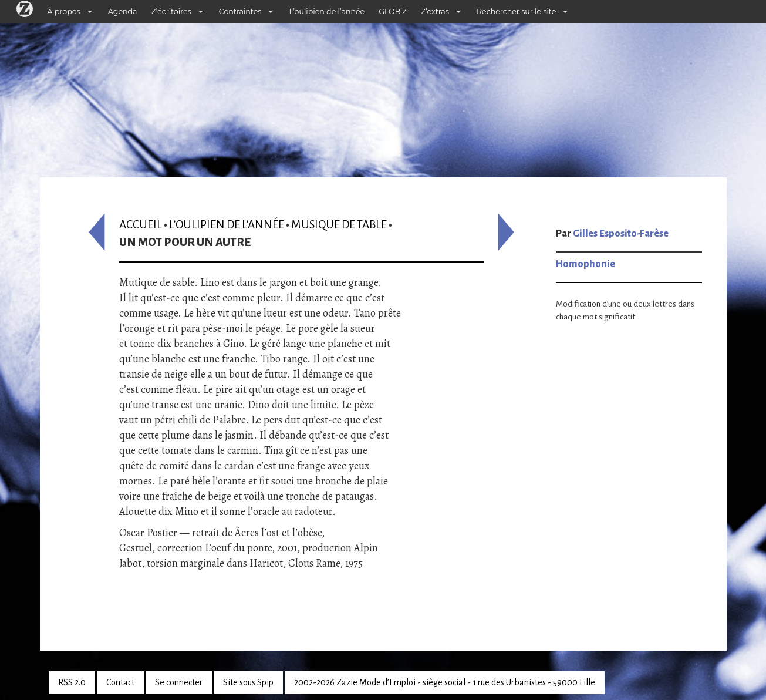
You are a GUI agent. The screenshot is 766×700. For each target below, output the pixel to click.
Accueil (141, 225)
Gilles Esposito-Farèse (621, 234)
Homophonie (586, 264)
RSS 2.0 (72, 682)
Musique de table (339, 225)
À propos (64, 11)
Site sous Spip (248, 682)
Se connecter (179, 682)
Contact (120, 682)
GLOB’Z (393, 11)
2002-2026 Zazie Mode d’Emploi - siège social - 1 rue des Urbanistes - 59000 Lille (445, 682)
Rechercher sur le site (516, 11)
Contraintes (240, 11)
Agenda (123, 11)
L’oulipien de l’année (327, 11)
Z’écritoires (171, 11)
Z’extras (435, 11)
